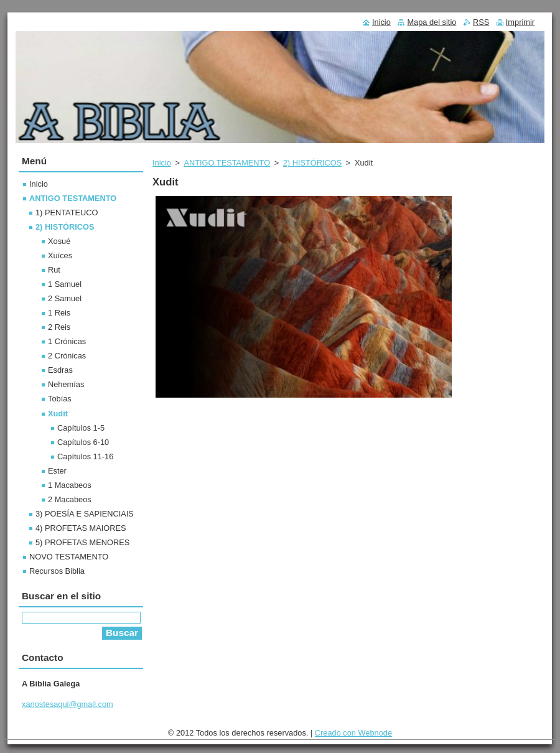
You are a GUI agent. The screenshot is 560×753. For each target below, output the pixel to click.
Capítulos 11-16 (85, 456)
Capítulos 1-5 (81, 428)
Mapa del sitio (432, 22)
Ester (57, 471)
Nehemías (66, 384)
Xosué (59, 241)
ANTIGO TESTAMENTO (227, 163)
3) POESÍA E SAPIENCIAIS (85, 514)
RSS (481, 22)
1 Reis (59, 313)
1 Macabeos (70, 485)
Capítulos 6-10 (83, 442)
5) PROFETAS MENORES (82, 542)
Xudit (58, 414)
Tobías (60, 399)
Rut (54, 270)
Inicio (162, 163)
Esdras (60, 370)
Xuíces (60, 255)
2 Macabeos (70, 499)
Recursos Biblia (57, 571)
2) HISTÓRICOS (313, 163)
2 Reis (59, 327)
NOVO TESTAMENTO (69, 557)
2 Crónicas (67, 356)
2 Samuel (65, 298)
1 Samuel (65, 284)
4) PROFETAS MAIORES (81, 528)
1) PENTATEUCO (67, 213)
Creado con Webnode (353, 733)
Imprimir (520, 22)
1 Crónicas (67, 341)
